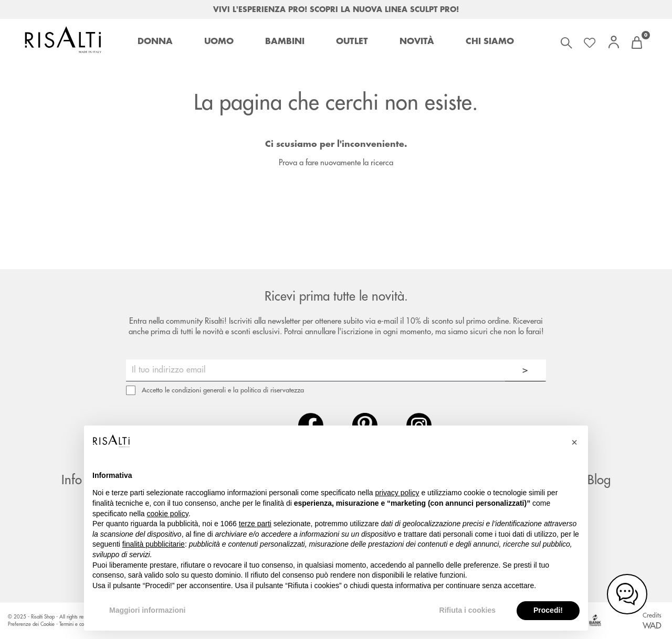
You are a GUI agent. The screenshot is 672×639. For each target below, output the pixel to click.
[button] (574, 442)
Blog (599, 480)
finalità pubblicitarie (154, 544)
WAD (652, 626)
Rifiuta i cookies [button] (468, 610)
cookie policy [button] (168, 514)
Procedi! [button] (548, 610)
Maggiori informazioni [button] (147, 610)
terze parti (255, 524)
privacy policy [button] (397, 493)
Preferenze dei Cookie (31, 624)
